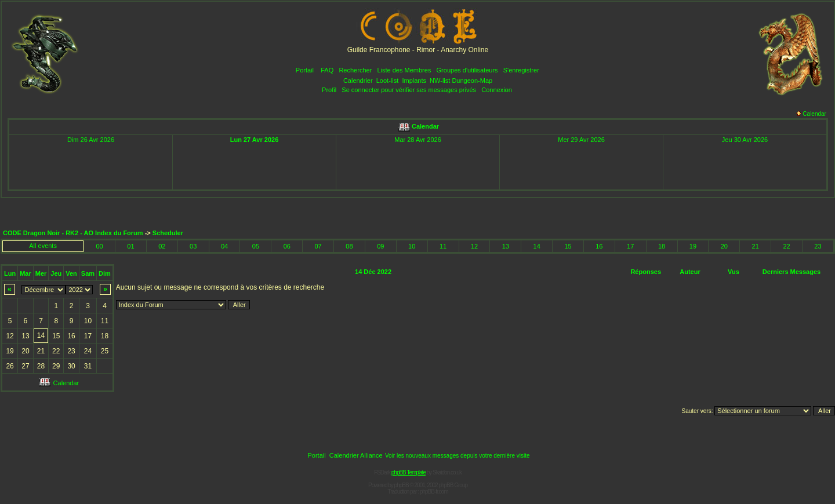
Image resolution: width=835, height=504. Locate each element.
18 (662, 246)
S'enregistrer (521, 70)
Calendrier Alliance (356, 455)
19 (693, 246)
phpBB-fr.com (434, 492)
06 (287, 246)
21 (756, 246)
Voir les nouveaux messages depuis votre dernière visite (458, 456)
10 (412, 246)
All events (43, 246)
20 (724, 246)
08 (349, 246)
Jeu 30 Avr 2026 (745, 140)
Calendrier (358, 81)
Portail (305, 70)
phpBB (402, 485)
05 (256, 246)
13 (506, 246)
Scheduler (168, 233)
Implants (414, 81)
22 (786, 246)
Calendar (811, 114)
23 (818, 246)
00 (99, 246)
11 (443, 246)
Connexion (497, 90)
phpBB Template (409, 472)
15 (568, 246)
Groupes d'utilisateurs (467, 70)
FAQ (327, 70)
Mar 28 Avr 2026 (418, 140)
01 (130, 246)
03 (193, 246)
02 (162, 246)
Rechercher (355, 70)
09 (380, 246)
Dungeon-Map (472, 81)
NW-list (440, 81)
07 (318, 246)
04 (224, 246)
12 (474, 246)
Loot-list (388, 81)
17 (630, 246)
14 (537, 246)
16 (599, 246)
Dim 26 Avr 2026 (91, 140)
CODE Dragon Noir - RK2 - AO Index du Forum (73, 233)
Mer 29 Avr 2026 (581, 140)
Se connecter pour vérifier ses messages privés (409, 90)
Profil (329, 90)
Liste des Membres (404, 70)
